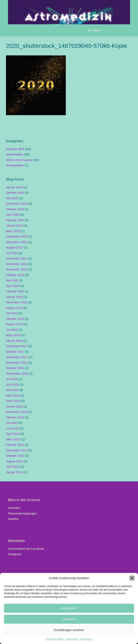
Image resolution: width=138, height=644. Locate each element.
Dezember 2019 (17, 302)
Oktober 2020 (15, 275)
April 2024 (13, 215)
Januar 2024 (14, 225)
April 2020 (13, 286)
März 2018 (13, 335)
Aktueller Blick (15, 149)
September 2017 (17, 357)
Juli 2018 (12, 330)
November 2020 (17, 269)
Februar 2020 (15, 291)
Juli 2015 (12, 423)
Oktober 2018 (15, 319)
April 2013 (13, 467)
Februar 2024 (15, 220)
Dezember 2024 (17, 204)
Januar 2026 (14, 187)
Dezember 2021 (17, 258)
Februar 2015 (15, 445)
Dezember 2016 (17, 363)
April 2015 (13, 434)
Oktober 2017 (15, 352)
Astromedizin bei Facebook (26, 549)
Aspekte (13, 519)
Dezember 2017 (17, 346)
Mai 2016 (12, 390)
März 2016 (13, 401)
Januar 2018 (14, 341)
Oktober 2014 (15, 456)
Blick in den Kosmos (19, 160)
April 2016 (13, 395)
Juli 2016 (12, 379)
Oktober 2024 (15, 209)
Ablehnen (69, 619)
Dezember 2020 (17, 264)
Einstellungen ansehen (69, 630)
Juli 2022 (12, 253)
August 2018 (14, 324)
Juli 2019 (12, 313)
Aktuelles (14, 508)
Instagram (15, 554)
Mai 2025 (12, 198)
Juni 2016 (12, 384)
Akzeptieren (69, 608)
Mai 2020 (12, 280)
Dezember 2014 (17, 450)
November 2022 (17, 242)
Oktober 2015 (15, 417)
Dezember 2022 (17, 236)
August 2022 (14, 247)
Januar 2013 (14, 472)
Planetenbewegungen (22, 513)
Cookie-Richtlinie (54, 639)
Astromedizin (15, 154)
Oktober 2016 (15, 368)
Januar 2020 (14, 297)
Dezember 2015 (17, 412)
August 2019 (14, 308)
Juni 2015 (12, 428)
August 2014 (14, 461)
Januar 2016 (14, 406)
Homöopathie (15, 165)
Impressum (87, 639)
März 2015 (13, 439)
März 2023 (13, 231)
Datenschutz (72, 639)
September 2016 (17, 374)
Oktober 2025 (15, 193)
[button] (132, 578)
